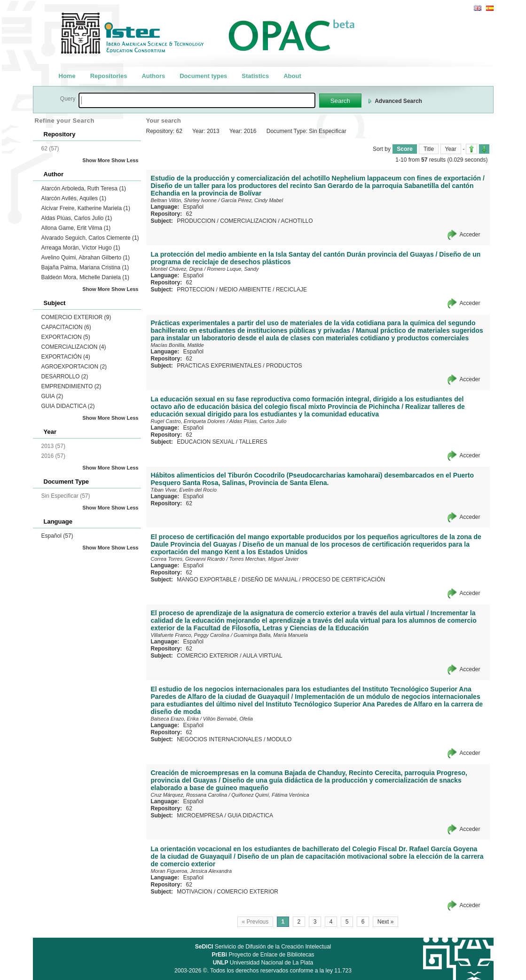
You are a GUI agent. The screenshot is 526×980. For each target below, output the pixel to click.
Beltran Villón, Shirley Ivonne (184, 200)
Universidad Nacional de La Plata (263, 963)
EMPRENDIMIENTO (71, 386)
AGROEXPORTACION (74, 367)
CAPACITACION (66, 327)
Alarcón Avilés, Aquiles (74, 198)
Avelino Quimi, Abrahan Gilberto (86, 258)
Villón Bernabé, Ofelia (228, 719)
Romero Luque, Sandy (233, 269)
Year (451, 149)
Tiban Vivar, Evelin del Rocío (184, 490)
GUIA (52, 396)
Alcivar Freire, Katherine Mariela (86, 208)
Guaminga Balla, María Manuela (271, 635)
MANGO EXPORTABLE (207, 580)
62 (189, 214)
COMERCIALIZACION (74, 347)
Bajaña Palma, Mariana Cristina (85, 267)
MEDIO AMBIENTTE (245, 290)
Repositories (109, 76)
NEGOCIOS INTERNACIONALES (219, 739)
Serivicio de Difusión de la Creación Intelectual (263, 947)
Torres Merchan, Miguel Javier (264, 559)
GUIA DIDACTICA (68, 406)
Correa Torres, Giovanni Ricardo (188, 559)
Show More (96, 160)
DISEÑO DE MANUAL (270, 580)
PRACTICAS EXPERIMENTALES (219, 366)
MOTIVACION (194, 892)
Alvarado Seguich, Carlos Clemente (90, 238)
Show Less (125, 160)
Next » (386, 922)
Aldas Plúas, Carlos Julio (77, 218)
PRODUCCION (196, 221)
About (292, 76)
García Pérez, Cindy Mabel (252, 200)
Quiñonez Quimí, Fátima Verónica (270, 795)
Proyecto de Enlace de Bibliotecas (263, 955)
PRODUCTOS (284, 366)
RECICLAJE (291, 290)
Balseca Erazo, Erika (175, 719)
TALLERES (253, 442)
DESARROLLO (65, 376)
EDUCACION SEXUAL (205, 442)
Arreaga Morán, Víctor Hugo (81, 248)
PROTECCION (196, 290)
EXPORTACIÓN (66, 357)
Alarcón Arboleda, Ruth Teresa (84, 188)
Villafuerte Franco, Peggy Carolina (190, 635)
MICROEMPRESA (200, 815)
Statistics (255, 76)
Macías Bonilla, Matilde (177, 345)
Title (429, 149)
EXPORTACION (66, 337)
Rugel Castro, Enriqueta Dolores (188, 421)
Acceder (470, 235)
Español (57, 536)
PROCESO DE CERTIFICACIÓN (344, 580)
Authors (153, 76)
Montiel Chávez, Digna (177, 269)
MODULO (279, 739)
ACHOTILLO (297, 221)
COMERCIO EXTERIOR (76, 317)
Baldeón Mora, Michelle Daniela (85, 277)
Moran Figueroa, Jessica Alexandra (192, 871)
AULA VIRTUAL (262, 656)
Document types (203, 76)
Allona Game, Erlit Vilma (76, 228)
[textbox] (197, 100)
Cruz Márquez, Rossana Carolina (189, 795)
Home (67, 76)
